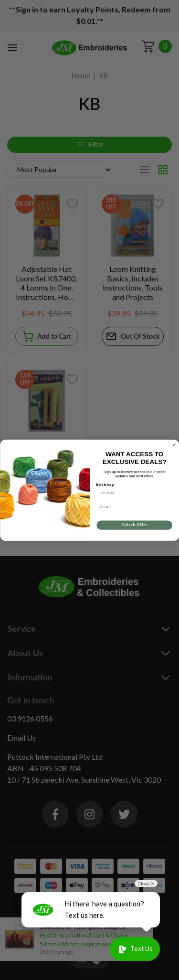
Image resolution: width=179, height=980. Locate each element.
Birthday (105, 489)
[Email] (134, 511)
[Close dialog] (174, 449)
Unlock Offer (134, 529)
